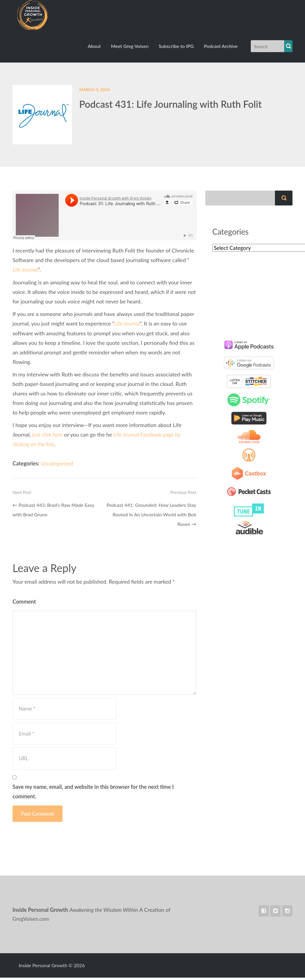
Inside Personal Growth (44, 16)
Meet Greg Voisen (130, 49)
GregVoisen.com (32, 921)
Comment (24, 604)
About (94, 49)
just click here (48, 437)
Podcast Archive (221, 49)
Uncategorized (58, 465)
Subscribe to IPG (176, 49)
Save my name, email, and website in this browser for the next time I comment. (93, 794)
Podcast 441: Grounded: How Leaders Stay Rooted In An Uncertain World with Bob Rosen (151, 516)
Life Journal (26, 272)
